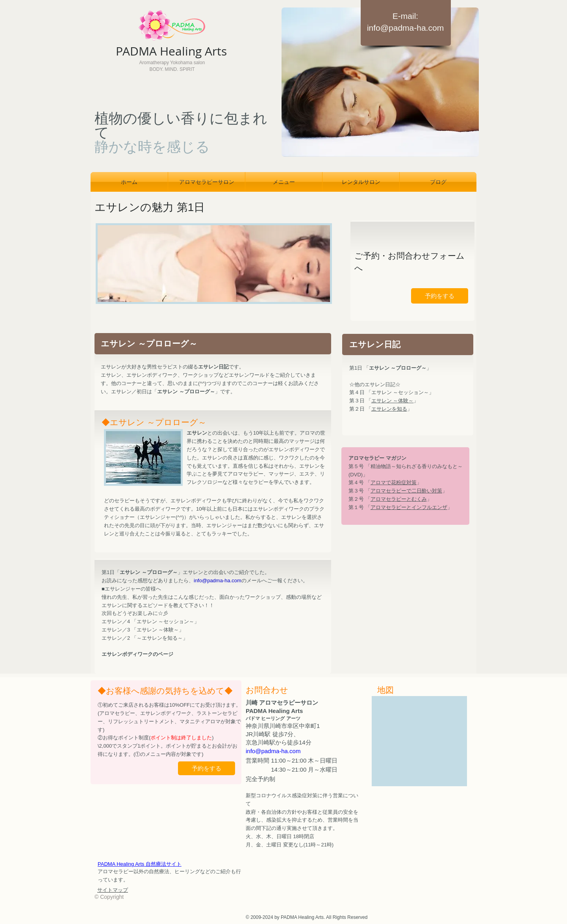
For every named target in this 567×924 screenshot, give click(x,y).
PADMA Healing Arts (140, 864)
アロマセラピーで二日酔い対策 (406, 491)
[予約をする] (440, 296)
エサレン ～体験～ (393, 401)
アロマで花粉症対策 (394, 482)
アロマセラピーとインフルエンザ (409, 507)
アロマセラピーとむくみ (399, 499)
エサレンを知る (389, 409)
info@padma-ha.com (405, 28)
